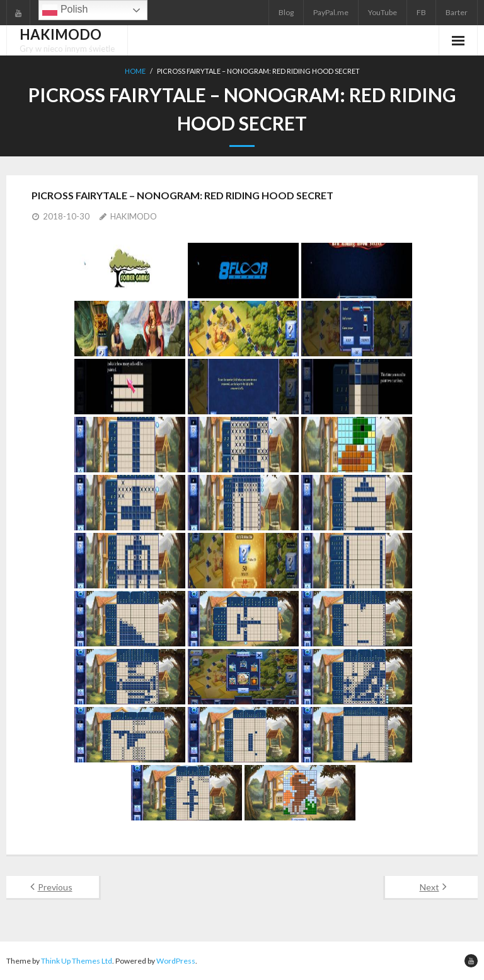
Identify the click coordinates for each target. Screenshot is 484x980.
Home (135, 71)
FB (421, 12)
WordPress (176, 961)
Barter (457, 12)
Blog (286, 12)
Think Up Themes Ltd (77, 961)
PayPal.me (331, 12)
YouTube (383, 12)
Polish (65, 10)
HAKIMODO (134, 216)
